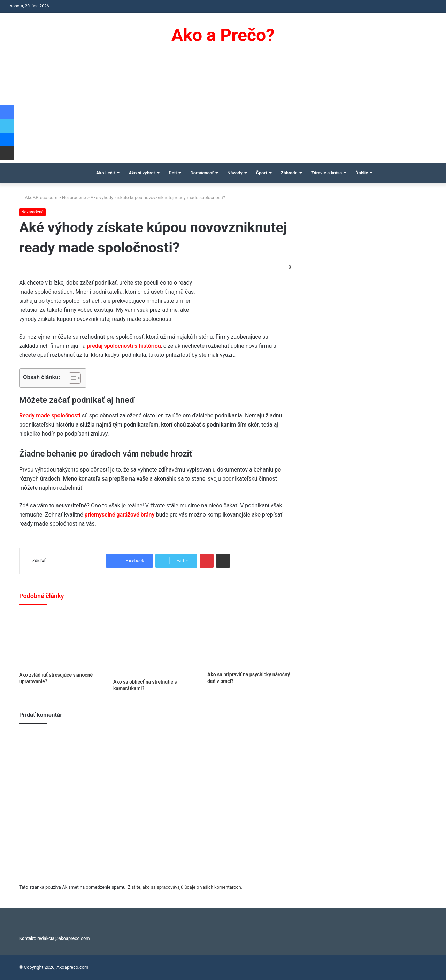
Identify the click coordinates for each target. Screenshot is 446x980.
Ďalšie (362, 173)
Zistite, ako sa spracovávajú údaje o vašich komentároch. (185, 887)
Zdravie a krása (327, 173)
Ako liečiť (106, 173)
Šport (262, 173)
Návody (235, 173)
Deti (173, 173)
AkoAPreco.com (38, 198)
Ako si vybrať (142, 173)
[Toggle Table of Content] (71, 378)
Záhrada (289, 173)
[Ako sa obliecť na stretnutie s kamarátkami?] (155, 644)
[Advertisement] (223, 110)
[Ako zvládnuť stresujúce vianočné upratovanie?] (61, 640)
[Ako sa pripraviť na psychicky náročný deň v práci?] (249, 640)
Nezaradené (74, 198)
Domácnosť (202, 173)
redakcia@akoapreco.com (64, 938)
